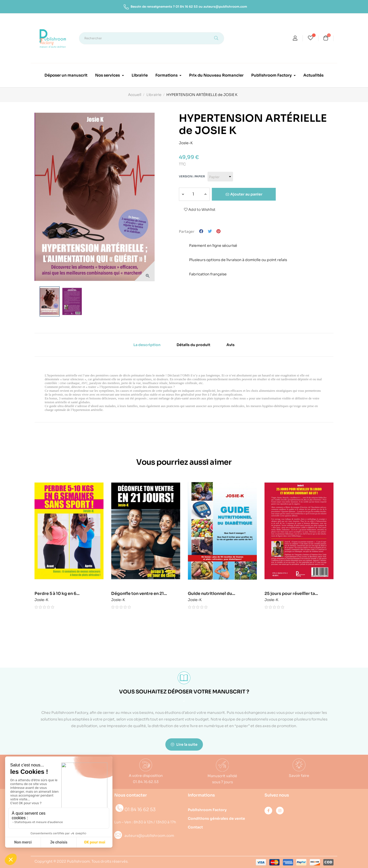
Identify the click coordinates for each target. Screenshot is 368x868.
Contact (195, 827)
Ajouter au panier (244, 194)
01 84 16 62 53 (187, 7)
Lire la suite (184, 744)
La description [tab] (147, 345)
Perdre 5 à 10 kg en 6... (60, 594)
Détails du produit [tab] (193, 345)
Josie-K (186, 142)
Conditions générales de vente (216, 818)
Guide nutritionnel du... (214, 594)
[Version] (220, 177)
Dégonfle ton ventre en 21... (142, 594)
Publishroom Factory (207, 810)
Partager (201, 232)
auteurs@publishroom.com (225, 7)
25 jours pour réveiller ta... (294, 594)
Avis (231, 345)
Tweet (210, 232)
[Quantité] (193, 194)
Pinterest (218, 232)
